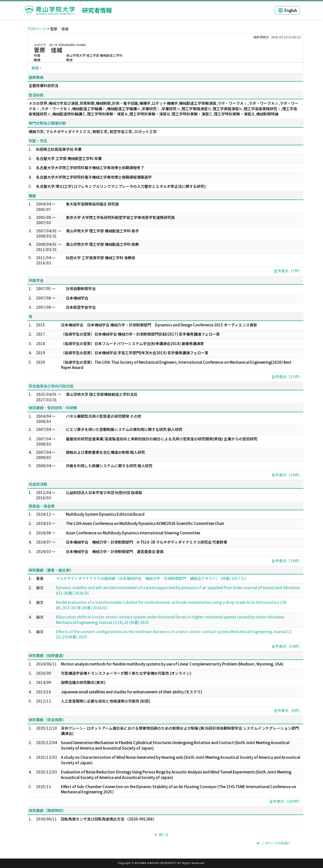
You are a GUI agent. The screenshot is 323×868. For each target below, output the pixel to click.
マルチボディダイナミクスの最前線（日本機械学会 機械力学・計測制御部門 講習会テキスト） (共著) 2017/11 (151, 578)
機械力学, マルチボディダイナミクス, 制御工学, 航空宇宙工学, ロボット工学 (93, 131)
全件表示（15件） (287, 377)
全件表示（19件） (287, 561)
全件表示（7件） (288, 271)
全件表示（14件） (287, 475)
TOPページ (37, 29)
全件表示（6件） (288, 710)
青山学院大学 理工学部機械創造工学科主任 (102, 394)
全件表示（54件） (287, 646)
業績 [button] (35, 68)
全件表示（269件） (286, 801)
